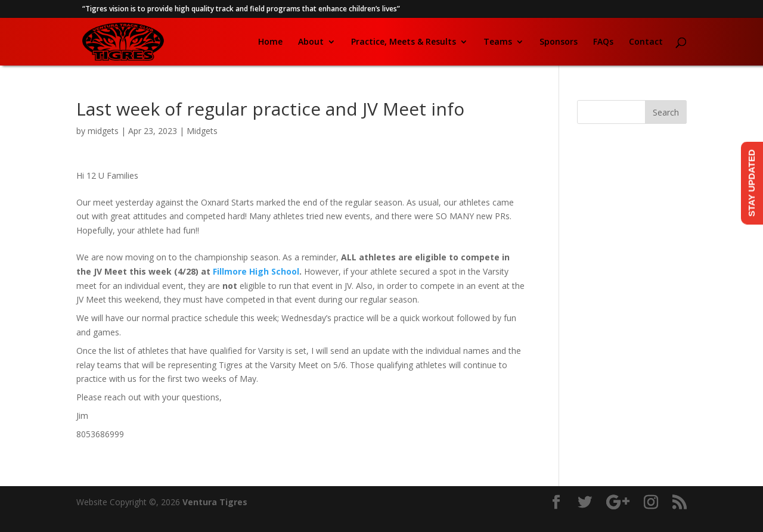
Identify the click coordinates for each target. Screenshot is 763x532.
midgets (103, 131)
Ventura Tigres (215, 502)
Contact (646, 42)
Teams (498, 42)
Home (270, 42)
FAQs (603, 42)
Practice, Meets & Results (404, 42)
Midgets (202, 131)
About (311, 42)
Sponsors (559, 42)
